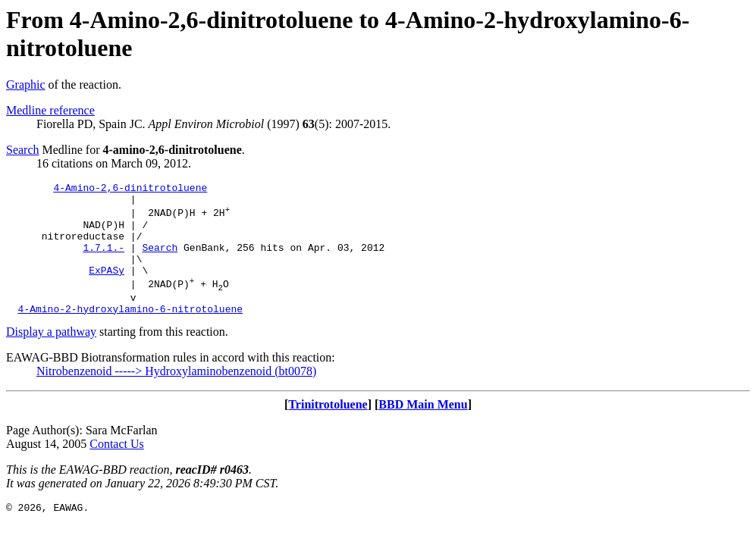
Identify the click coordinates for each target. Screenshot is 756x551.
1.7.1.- (104, 261)
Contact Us (117, 469)
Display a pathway (51, 357)
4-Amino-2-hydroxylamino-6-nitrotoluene (130, 333)
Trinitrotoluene (328, 429)
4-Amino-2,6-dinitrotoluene (130, 189)
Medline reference (50, 110)
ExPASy (107, 288)
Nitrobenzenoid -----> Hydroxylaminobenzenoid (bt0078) (176, 396)
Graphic (26, 85)
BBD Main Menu (423, 429)
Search (23, 150)
